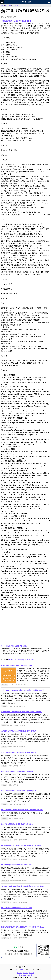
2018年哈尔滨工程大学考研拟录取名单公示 (16, 908)
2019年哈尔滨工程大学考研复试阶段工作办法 (17, 865)
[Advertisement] (25, 628)
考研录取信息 (5, 921)
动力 (28, 660)
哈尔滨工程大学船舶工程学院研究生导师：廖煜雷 (18, 752)
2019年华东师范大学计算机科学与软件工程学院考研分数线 (22, 810)
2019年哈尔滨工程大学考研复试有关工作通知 (17, 824)
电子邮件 (31, 973)
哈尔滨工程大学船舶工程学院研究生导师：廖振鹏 (18, 731)
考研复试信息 (5, 840)
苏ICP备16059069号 (26, 975)
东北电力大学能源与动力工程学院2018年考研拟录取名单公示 (23, 927)
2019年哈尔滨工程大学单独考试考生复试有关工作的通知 (21, 846)
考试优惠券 (5, 685)
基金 (32, 660)
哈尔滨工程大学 (17, 660)
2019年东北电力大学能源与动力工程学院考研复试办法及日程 (23, 886)
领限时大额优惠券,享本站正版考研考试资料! (17, 665)
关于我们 (20, 973)
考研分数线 (5, 818)
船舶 (9, 660)
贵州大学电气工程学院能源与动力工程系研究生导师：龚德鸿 (22, 690)
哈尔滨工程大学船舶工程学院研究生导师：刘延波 (18, 791)
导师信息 (15, 5)
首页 (2, 5)
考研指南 (8, 5)
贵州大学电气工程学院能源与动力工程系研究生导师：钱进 (22, 712)
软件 (25, 660)
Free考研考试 (25, 2)
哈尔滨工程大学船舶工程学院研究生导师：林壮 (18, 772)
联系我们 (26, 973)
